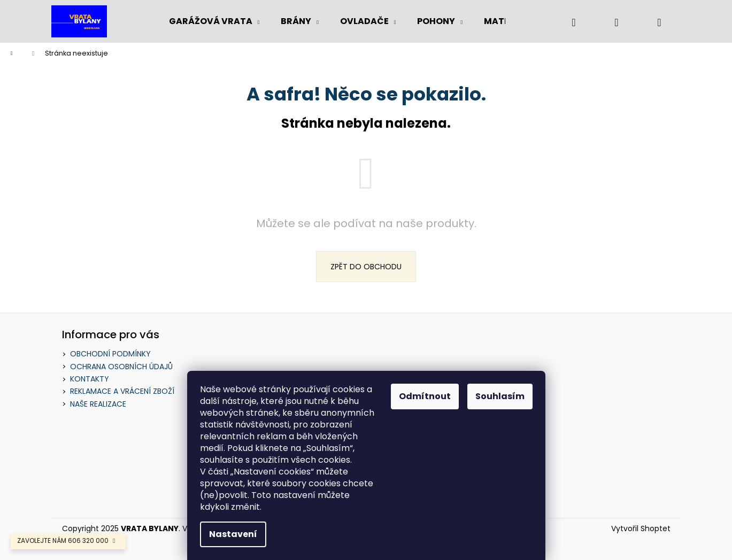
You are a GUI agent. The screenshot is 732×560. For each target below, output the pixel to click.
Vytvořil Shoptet (641, 529)
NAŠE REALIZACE (98, 404)
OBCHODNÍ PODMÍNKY (110, 354)
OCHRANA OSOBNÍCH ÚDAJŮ (121, 367)
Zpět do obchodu (366, 267)
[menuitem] (214, 21)
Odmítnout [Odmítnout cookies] (425, 396)
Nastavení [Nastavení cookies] (233, 534)
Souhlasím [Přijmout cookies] (500, 396)
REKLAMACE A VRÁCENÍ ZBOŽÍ (122, 391)
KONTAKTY (90, 379)
